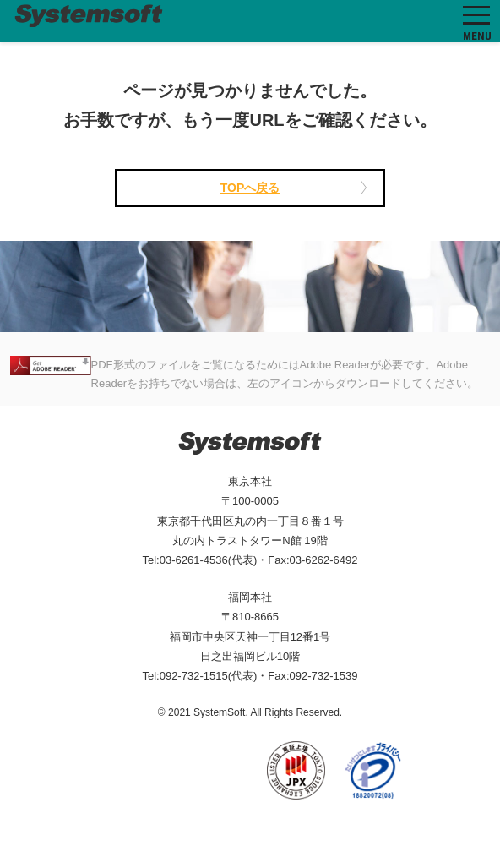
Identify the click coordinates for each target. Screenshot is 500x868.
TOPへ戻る (250, 188)
